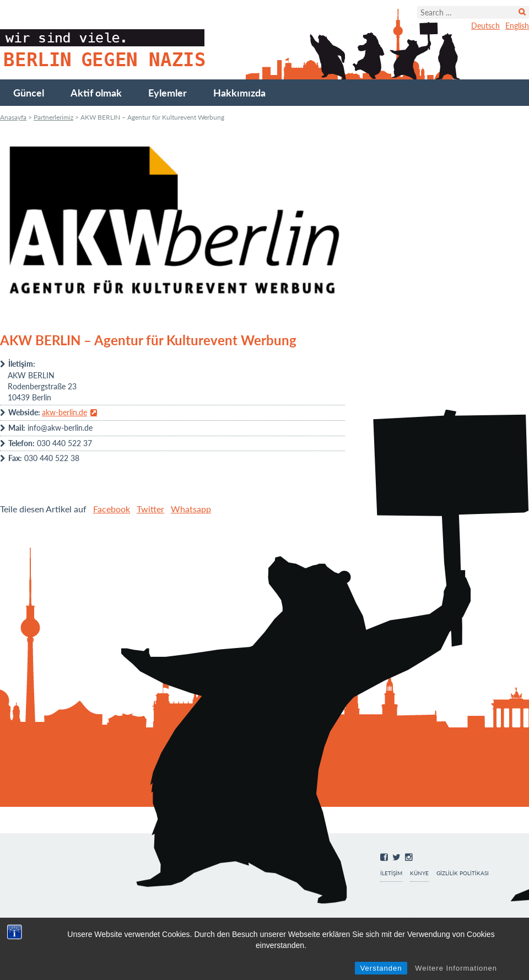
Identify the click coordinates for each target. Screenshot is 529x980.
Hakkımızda (239, 93)
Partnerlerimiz (53, 117)
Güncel (29, 93)
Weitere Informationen (456, 968)
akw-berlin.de (64, 412)
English (517, 26)
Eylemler (168, 93)
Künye (419, 873)
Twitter (150, 509)
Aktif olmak (96, 93)
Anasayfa (13, 117)
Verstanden (381, 968)
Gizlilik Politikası (463, 873)
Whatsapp (191, 509)
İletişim (391, 873)
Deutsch (485, 26)
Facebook (112, 509)
